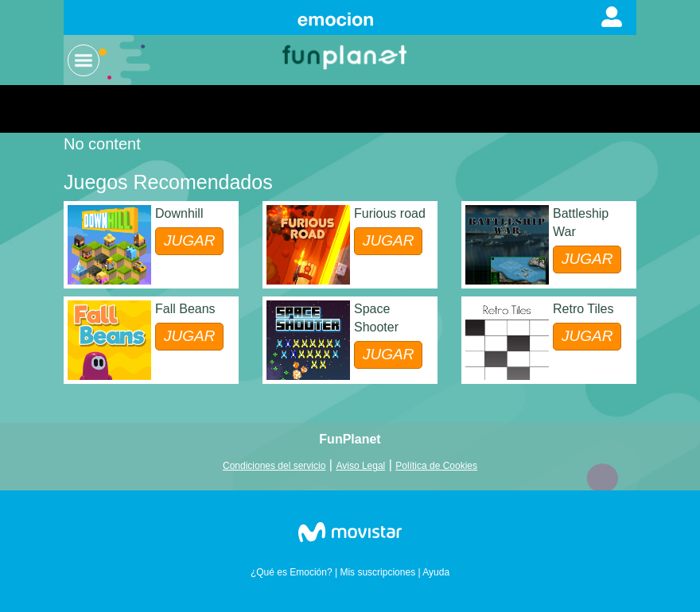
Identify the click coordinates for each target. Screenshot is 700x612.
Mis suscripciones (377, 572)
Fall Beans (185, 309)
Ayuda (436, 572)
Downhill (179, 213)
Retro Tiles (583, 309)
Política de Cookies (436, 466)
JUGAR (189, 240)
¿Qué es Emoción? (292, 572)
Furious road (390, 213)
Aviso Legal (360, 466)
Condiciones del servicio (274, 466)
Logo (346, 56)
